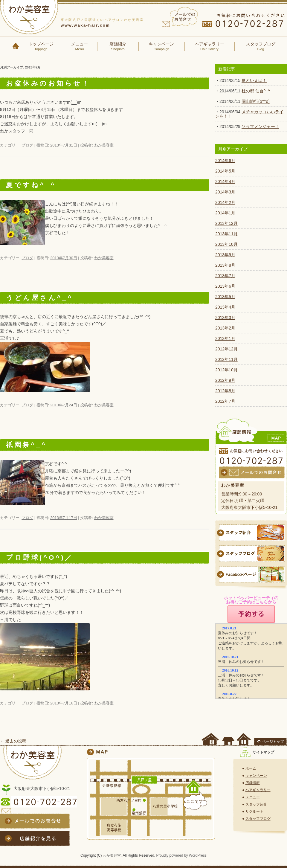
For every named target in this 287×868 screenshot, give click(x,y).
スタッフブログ (261, 47)
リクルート (254, 811)
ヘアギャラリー (209, 47)
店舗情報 (253, 783)
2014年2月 (225, 202)
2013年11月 (226, 234)
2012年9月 (225, 380)
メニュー (80, 47)
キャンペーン (161, 47)
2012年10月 (226, 370)
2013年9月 (225, 255)
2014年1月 (225, 213)
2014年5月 (225, 171)
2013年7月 (225, 276)
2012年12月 (226, 349)
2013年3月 (225, 318)
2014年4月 (225, 181)
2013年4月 (225, 307)
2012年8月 (225, 391)
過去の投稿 (13, 741)
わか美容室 (104, 145)
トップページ (41, 47)
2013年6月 (225, 286)
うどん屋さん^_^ (39, 298)
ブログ (27, 145)
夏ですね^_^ (31, 185)
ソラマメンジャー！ (260, 126)
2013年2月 (225, 328)
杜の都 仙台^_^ (256, 91)
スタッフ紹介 (256, 804)
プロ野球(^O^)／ (39, 557)
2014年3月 (225, 192)
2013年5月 (225, 297)
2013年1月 (225, 338)
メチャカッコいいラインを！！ (249, 114)
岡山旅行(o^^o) (256, 101)
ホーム (251, 768)
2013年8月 (225, 265)
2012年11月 (226, 359)
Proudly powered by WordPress (181, 855)
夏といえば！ (254, 80)
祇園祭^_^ (26, 445)
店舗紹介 (118, 47)
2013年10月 (226, 244)
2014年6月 (225, 161)
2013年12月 (226, 223)
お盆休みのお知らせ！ (48, 83)
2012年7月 (225, 401)
